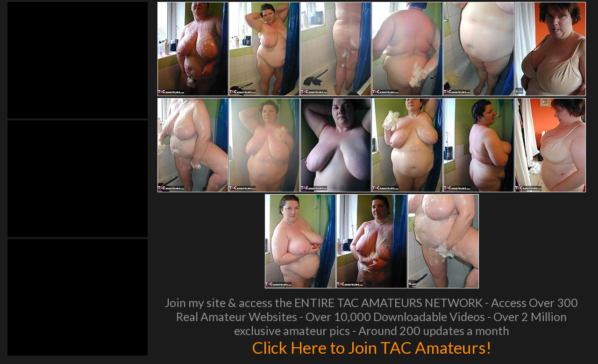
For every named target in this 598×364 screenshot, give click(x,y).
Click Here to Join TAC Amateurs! (372, 347)
